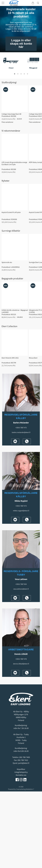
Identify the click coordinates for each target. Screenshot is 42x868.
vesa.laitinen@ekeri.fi (21, 589)
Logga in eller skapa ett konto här (21, 44)
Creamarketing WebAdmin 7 (25, 789)
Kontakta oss (21, 775)
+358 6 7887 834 (21, 584)
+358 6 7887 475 (21, 428)
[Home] (15, 3)
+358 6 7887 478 (21, 659)
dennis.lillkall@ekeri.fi (21, 664)
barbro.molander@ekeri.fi (21, 432)
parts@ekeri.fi (24, 763)
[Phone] (27, 441)
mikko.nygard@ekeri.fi (21, 511)
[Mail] (15, 441)
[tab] (15, 74)
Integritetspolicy (21, 772)
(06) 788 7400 (25, 757)
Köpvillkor (21, 769)
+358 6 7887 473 (21, 506)
